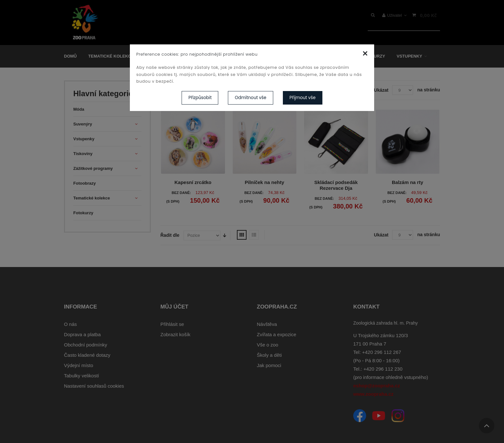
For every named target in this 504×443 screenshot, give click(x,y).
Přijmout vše (303, 98)
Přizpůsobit (200, 98)
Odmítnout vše (250, 98)
